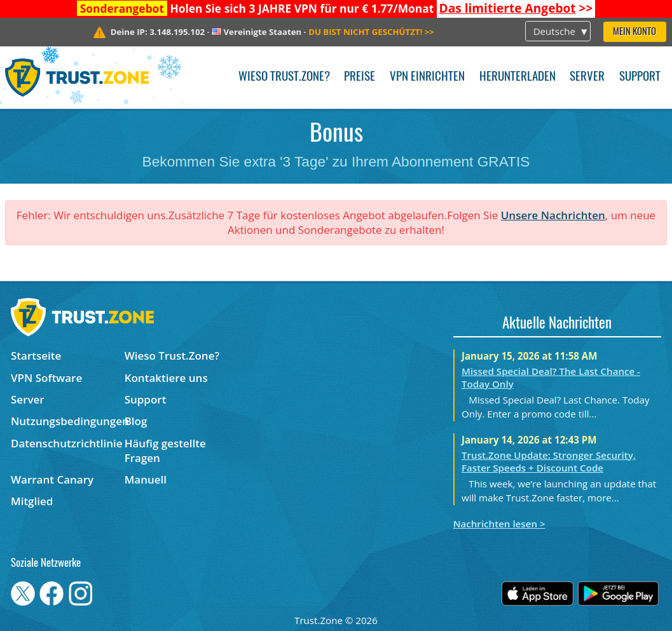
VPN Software (46, 378)
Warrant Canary (52, 479)
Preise (360, 77)
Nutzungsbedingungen (68, 421)
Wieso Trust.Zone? (284, 77)
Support (640, 77)
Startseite (36, 356)
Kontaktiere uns (166, 378)
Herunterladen (518, 77)
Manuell (146, 479)
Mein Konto (634, 32)
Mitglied (32, 501)
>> (516, 8)
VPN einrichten (427, 77)
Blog (136, 421)
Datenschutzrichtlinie (67, 443)
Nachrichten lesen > (499, 524)
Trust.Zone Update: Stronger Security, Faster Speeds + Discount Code (549, 461)
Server (587, 77)
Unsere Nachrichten (553, 215)
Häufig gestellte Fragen (165, 451)
